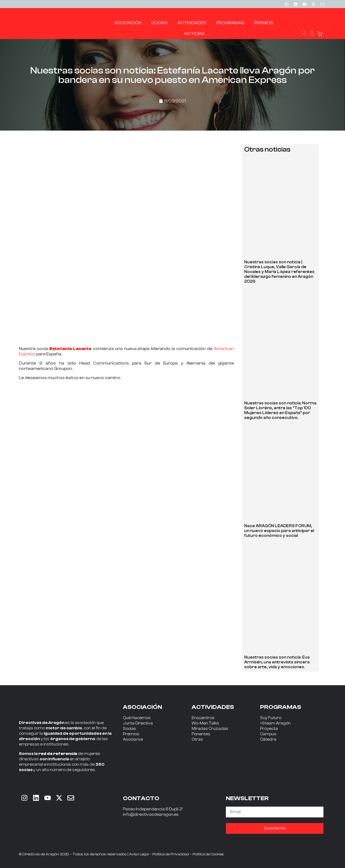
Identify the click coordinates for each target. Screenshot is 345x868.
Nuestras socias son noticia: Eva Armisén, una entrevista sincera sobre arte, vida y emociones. (277, 662)
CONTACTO (141, 798)
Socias (130, 729)
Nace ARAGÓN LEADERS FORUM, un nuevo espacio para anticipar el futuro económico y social (279, 531)
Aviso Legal (139, 854)
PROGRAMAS (281, 707)
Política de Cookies (208, 854)
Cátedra (268, 739)
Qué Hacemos (137, 718)
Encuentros (203, 718)
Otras (197, 739)
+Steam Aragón (275, 723)
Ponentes (201, 734)
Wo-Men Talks (205, 723)
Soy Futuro (271, 718)
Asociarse (133, 739)
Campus (268, 734)
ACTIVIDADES (213, 707)
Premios (131, 734)
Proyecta (269, 729)
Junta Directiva (138, 723)
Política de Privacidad (171, 854)
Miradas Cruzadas (210, 729)
